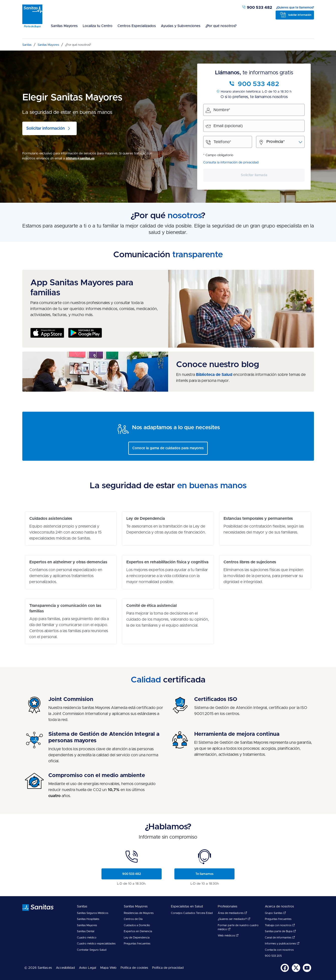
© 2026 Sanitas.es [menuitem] (38, 968)
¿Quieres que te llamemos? (295, 8)
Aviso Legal (88, 968)
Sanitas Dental (86, 931)
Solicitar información (300, 15)
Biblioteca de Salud (214, 375)
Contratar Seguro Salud (92, 950)
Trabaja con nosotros (280, 925)
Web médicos (228, 936)
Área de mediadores (232, 913)
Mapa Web (108, 968)
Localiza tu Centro (98, 26)
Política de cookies (134, 968)
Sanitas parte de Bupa (280, 931)
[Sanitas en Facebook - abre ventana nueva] (285, 971)
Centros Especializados (137, 26)
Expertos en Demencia (138, 931)
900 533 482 (257, 8)
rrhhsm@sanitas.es (80, 159)
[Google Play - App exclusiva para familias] (85, 334)
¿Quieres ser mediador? (234, 919)
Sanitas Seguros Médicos (93, 913)
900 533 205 (273, 956)
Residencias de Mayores (139, 913)
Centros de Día (133, 919)
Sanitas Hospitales (88, 919)
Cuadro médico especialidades (96, 944)
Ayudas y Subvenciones (181, 26)
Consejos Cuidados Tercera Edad (192, 913)
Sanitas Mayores (64, 26)
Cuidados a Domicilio (137, 925)
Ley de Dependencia (137, 938)
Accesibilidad (65, 968)
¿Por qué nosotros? (221, 26)
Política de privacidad (168, 968)
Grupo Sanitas (275, 913)
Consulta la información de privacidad (231, 163)
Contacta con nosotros (279, 950)
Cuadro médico (87, 938)
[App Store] (47, 334)
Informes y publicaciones (282, 944)
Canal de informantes (280, 938)
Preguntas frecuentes (137, 944)
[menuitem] (64, 29)
